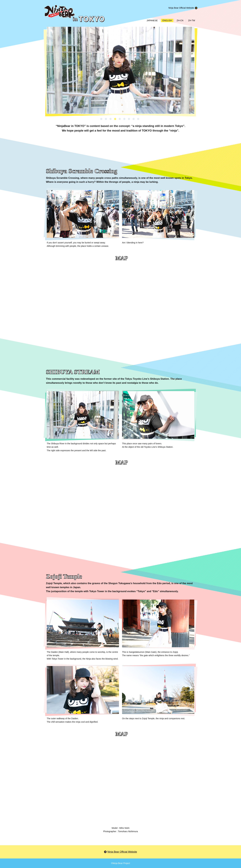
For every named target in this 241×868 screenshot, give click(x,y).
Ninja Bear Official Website (181, 8)
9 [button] (138, 119)
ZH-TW (192, 20)
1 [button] (101, 119)
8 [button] (134, 119)
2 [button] (106, 119)
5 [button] (120, 119)
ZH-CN (180, 20)
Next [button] (49, 74)
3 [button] (111, 119)
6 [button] (124, 119)
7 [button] (129, 119)
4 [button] (115, 119)
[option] (120, 70)
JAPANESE (152, 20)
